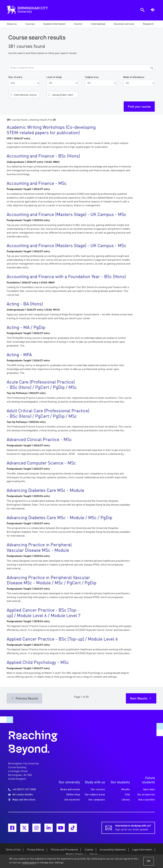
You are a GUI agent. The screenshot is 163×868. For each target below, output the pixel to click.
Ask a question (147, 800)
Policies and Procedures (64, 850)
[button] (12, 24)
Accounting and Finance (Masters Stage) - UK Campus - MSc (67, 215)
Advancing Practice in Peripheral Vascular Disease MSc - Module (39, 548)
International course (25, 95)
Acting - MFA (19, 355)
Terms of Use (13, 850)
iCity (127, 795)
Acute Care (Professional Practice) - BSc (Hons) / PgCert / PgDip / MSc (42, 385)
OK (149, 861)
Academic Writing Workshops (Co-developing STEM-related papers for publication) (51, 130)
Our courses (98, 790)
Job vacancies (72, 800)
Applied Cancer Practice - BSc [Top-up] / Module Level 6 (62, 639)
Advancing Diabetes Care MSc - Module (46, 491)
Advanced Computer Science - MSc (41, 463)
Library (126, 800)
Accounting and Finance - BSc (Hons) (43, 156)
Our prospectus (146, 795)
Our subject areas (95, 795)
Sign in (93, 854)
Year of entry (15, 77)
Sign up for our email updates (133, 827)
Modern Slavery (74, 854)
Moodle (126, 790)
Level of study (54, 77)
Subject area (92, 77)
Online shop (73, 795)
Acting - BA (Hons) (25, 304)
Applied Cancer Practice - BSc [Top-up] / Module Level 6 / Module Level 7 (44, 613)
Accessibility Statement (113, 850)
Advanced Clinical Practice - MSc (39, 440)
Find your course (139, 107)
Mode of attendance (134, 77)
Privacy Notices (36, 850)
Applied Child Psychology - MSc (38, 663)
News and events (70, 790)
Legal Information (142, 850)
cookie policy (29, 863)
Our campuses (97, 800)
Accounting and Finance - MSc (37, 184)
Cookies (89, 850)
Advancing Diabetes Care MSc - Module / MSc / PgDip (59, 518)
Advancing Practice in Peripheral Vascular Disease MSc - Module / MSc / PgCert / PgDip (51, 581)
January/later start (62, 95)
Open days (149, 790)
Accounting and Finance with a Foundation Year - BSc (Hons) (66, 277)
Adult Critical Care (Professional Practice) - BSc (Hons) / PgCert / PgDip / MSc (48, 414)
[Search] (152, 68)
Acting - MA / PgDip (26, 328)
